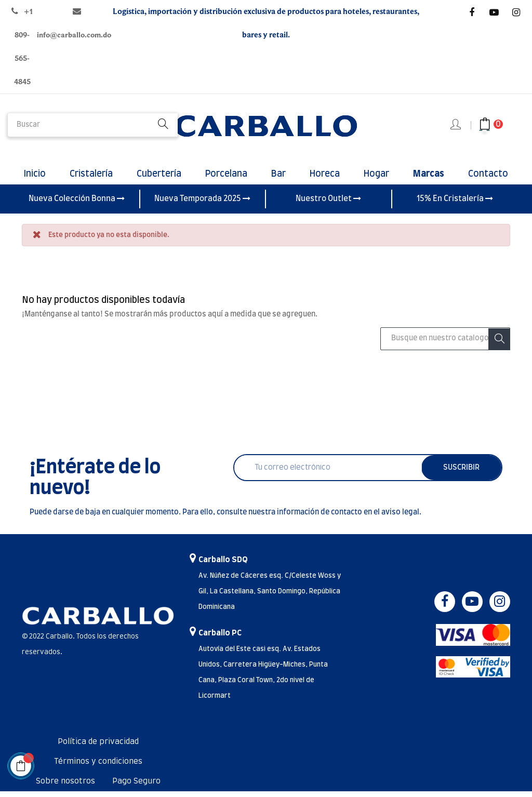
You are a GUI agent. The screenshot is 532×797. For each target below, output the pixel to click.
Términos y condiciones (98, 767)
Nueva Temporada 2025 (202, 204)
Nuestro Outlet (328, 204)
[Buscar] (445, 344)
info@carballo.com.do (74, 35)
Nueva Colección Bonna (77, 204)
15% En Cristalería (455, 204)
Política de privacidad (98, 748)
